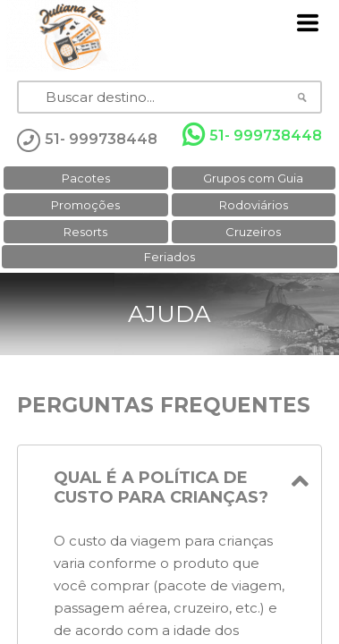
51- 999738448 (252, 135)
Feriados (169, 257)
